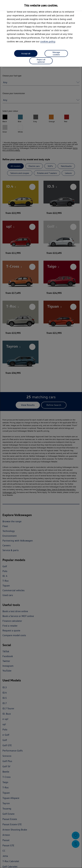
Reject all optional (41, 61)
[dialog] (41, 434)
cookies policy (48, 41)
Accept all (26, 54)
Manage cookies (56, 53)
